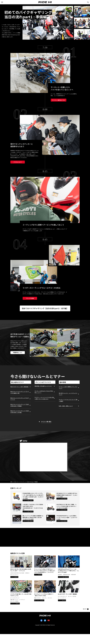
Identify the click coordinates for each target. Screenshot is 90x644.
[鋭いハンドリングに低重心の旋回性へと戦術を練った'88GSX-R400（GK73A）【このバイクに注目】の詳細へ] (17, 519)
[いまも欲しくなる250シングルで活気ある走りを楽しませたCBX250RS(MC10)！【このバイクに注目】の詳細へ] (17, 508)
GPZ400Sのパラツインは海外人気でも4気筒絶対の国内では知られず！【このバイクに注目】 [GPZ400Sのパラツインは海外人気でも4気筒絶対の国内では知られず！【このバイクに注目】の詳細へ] (67, 495)
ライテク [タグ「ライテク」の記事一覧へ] (50, 598)
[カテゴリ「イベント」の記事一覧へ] (14, 577)
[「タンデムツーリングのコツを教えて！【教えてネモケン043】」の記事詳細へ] (45, 588)
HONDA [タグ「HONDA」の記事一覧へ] (60, 575)
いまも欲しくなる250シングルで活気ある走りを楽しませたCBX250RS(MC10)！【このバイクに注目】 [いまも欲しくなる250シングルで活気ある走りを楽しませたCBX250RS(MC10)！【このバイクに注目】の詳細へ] (33, 507)
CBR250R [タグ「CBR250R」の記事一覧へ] (74, 575)
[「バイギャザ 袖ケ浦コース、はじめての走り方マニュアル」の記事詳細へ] (21, 588)
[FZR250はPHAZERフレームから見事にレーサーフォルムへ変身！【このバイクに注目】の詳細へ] (51, 519)
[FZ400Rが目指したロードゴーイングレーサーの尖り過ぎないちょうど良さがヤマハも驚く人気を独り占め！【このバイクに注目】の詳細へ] (17, 497)
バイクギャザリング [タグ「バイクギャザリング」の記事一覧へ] (15, 598)
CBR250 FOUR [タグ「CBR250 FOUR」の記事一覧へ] (67, 575)
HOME (11, 482)
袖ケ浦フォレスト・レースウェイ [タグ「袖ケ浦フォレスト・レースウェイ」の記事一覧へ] (18, 600)
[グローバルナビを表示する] (2, 2)
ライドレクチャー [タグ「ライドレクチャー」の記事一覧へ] (15, 575)
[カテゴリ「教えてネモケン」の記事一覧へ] (39, 600)
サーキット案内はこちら (59, 100)
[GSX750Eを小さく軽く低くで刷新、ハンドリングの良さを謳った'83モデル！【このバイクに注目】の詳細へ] (51, 508)
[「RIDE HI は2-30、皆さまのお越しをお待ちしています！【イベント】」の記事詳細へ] (21, 563)
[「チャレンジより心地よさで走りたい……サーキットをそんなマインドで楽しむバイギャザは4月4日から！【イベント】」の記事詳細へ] (45, 564)
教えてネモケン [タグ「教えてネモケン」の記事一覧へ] (38, 598)
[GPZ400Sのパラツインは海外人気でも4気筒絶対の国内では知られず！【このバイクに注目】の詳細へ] (51, 497)
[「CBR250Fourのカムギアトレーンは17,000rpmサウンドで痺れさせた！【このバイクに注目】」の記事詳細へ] (69, 564)
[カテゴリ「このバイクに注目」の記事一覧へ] (28, 500)
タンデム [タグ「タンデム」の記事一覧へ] (45, 598)
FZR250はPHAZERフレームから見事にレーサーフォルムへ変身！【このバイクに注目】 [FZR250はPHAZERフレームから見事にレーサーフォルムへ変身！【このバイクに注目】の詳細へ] (67, 517)
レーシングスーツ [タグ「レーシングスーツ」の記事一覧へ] (62, 598)
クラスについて (18, 162)
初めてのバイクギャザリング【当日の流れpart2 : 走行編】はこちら (67, 37)
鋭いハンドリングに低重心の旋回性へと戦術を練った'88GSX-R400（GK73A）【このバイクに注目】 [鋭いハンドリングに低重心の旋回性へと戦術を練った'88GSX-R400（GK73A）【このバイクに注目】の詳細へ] (33, 517)
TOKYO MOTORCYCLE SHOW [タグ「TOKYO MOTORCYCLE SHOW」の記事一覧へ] (18, 573)
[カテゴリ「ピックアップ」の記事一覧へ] (15, 604)
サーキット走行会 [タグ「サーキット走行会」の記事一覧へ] (15, 601)
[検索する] (88, 2)
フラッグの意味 (30, 298)
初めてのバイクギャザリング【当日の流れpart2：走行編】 (45, 308)
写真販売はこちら (18, 353)
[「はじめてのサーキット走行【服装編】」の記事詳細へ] (69, 588)
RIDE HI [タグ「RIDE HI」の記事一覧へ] (28, 573)
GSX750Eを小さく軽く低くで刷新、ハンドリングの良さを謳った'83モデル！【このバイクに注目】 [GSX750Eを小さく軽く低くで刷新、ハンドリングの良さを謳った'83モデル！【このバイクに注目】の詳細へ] (67, 506)
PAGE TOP (85, 609)
